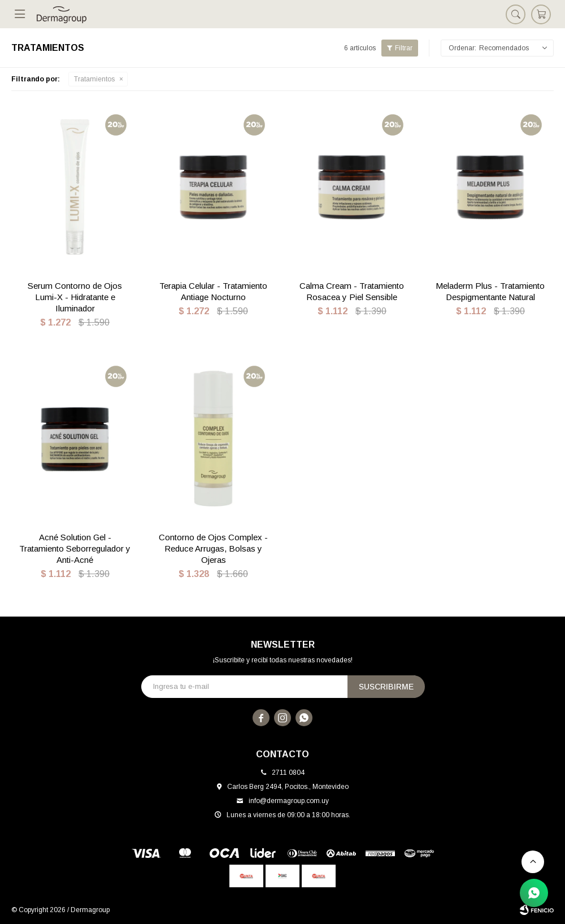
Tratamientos (94, 79)
